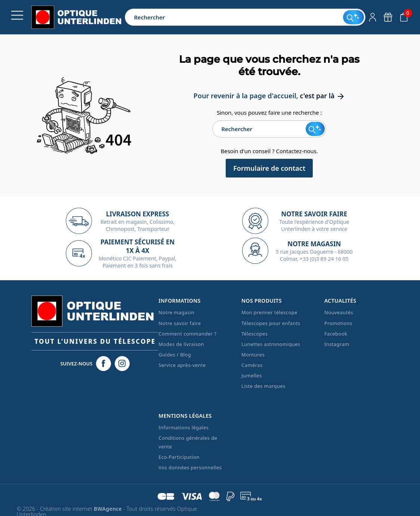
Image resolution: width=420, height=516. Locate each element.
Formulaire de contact (269, 168)
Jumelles (252, 376)
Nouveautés (339, 312)
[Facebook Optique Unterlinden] (104, 364)
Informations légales (183, 427)
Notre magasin (176, 312)
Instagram (337, 344)
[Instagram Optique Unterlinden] (122, 364)
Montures (253, 355)
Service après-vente (182, 365)
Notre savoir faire (180, 323)
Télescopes (254, 334)
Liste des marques (263, 386)
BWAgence (109, 509)
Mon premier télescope (269, 312)
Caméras (252, 365)
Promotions (338, 323)
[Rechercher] (234, 17)
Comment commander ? (187, 334)
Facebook (336, 334)
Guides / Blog (175, 355)
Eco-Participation (179, 457)
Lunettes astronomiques (271, 344)
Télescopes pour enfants (271, 323)
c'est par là (322, 96)
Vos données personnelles (190, 467)
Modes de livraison (181, 344)
